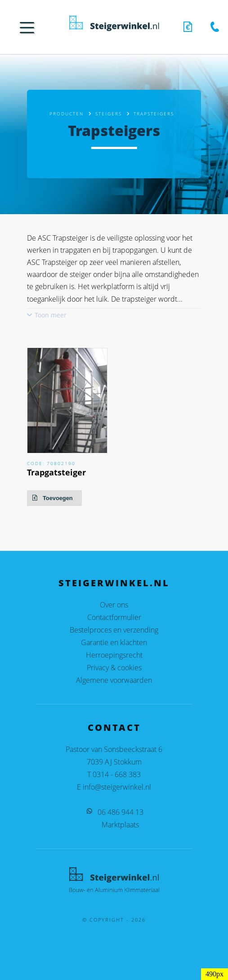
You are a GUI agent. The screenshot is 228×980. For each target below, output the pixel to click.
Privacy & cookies (114, 668)
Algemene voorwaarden (114, 680)
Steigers (109, 114)
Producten (67, 114)
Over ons (114, 605)
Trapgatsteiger (56, 472)
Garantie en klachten (114, 642)
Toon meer (51, 315)
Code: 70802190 (51, 464)
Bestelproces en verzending (114, 630)
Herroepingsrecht (114, 655)
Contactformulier (114, 617)
